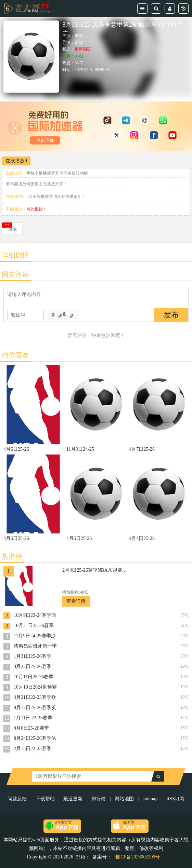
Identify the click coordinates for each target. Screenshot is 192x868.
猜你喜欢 (15, 355)
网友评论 (15, 274)
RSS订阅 (175, 799)
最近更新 (73, 799)
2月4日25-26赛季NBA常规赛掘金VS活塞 (97, 570)
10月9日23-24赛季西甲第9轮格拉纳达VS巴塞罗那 (35, 616)
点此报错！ (37, 209)
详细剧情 (15, 255)
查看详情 (76, 601)
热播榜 (12, 556)
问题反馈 (18, 799)
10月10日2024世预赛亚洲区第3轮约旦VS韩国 (35, 688)
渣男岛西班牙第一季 (35, 646)
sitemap (150, 799)
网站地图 (124, 799)
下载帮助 (45, 799)
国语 (12, 229)
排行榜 (99, 799)
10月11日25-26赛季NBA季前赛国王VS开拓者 (34, 677)
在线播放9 (16, 161)
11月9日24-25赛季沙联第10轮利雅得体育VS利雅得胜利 (35, 636)
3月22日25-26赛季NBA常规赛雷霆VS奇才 (34, 667)
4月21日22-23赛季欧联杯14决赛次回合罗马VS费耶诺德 (35, 698)
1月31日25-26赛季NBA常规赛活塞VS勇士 (34, 657)
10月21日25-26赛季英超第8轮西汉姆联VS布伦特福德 (34, 626)
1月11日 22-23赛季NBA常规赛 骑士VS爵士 (34, 718)
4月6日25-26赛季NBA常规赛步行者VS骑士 (33, 729)
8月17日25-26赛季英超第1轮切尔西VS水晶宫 (35, 708)
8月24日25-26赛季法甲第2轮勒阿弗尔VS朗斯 (35, 739)
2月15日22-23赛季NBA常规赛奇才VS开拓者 (34, 749)
